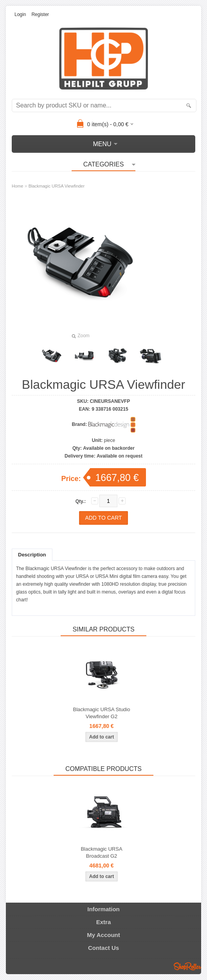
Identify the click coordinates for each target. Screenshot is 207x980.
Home (17, 186)
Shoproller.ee (187, 966)
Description (32, 555)
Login (20, 14)
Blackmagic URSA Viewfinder (57, 186)
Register (40, 14)
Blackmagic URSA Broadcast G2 (101, 852)
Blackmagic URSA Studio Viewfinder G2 (102, 713)
